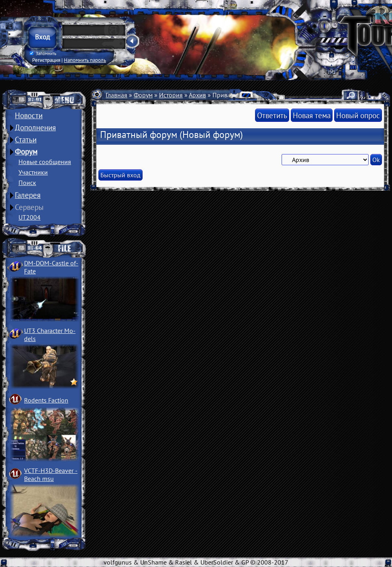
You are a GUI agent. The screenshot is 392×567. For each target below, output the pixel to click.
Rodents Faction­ (46, 400)
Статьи (26, 140)
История (171, 95)
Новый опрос (358, 115)
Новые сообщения (45, 162)
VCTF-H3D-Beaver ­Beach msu (51, 475)
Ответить (272, 115)
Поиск (27, 183)
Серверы (29, 207)
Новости (29, 115)
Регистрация (46, 60)
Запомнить (43, 53)
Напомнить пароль (85, 60)
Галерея (28, 195)
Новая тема (312, 115)
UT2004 (30, 217)
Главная (116, 95)
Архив (197, 95)
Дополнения (35, 127)
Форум (26, 152)
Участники (33, 172)
